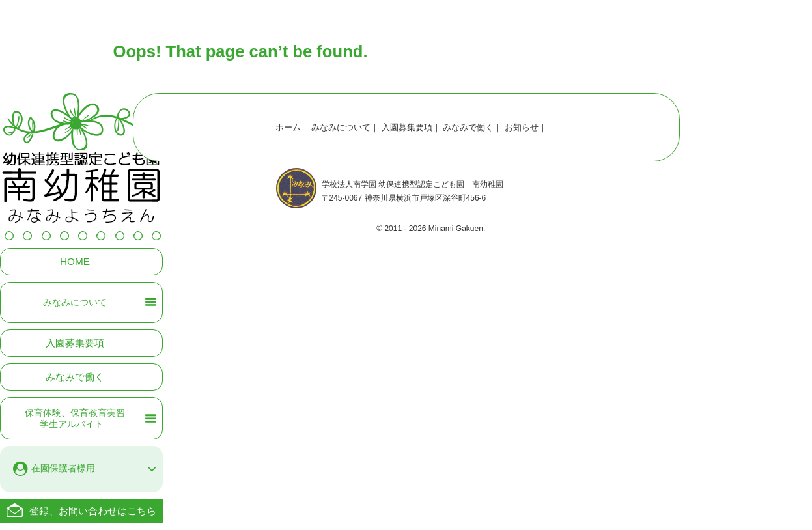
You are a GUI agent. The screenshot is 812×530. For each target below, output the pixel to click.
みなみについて (341, 127)
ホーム (288, 127)
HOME (75, 261)
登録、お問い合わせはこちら (93, 511)
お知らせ (522, 127)
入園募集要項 (75, 343)
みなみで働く (75, 377)
